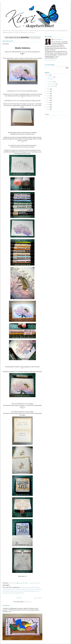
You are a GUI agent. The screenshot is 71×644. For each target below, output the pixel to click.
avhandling (32, 587)
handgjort (39, 589)
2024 (48, 91)
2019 (48, 103)
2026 (48, 75)
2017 (48, 107)
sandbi (4, 593)
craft (16, 589)
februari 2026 (52, 84)
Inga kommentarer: (35, 583)
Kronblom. (6, 605)
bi (39, 587)
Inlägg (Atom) (28, 602)
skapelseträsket (20, 593)
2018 (48, 105)
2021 (48, 98)
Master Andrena (6, 44)
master (11, 591)
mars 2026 (51, 82)
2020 (48, 100)
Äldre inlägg (38, 598)
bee (37, 587)
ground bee (32, 589)
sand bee (36, 591)
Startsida (19, 598)
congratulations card (9, 589)
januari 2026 (52, 86)
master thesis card (19, 591)
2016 (48, 109)
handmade (6, 591)
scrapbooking (11, 593)
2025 (48, 89)
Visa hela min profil (50, 60)
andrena (26, 587)
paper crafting (29, 591)
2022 (48, 96)
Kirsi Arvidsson (57, 40)
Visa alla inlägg (35, 37)
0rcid (21, 587)
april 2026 (51, 77)
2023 (48, 94)
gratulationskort (23, 589)
